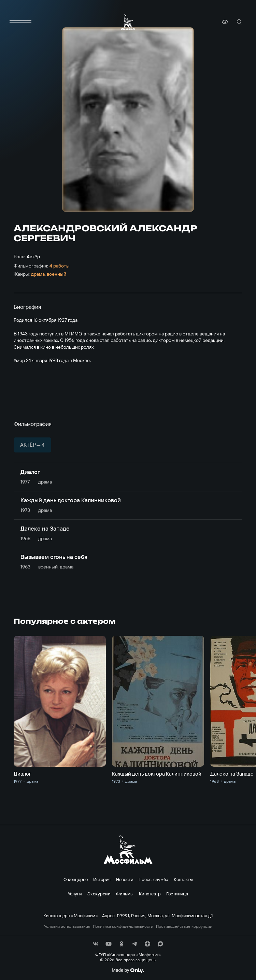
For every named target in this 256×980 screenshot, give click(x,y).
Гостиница (177, 894)
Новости (125, 879)
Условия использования (67, 926)
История (102, 879)
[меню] (20, 22)
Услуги (75, 894)
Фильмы (125, 894)
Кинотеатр (150, 894)
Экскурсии (99, 894)
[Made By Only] (128, 970)
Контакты (183, 879)
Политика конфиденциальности (123, 926)
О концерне (76, 879)
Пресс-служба (153, 879)
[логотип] (128, 22)
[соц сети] (96, 944)
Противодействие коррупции (184, 926)
